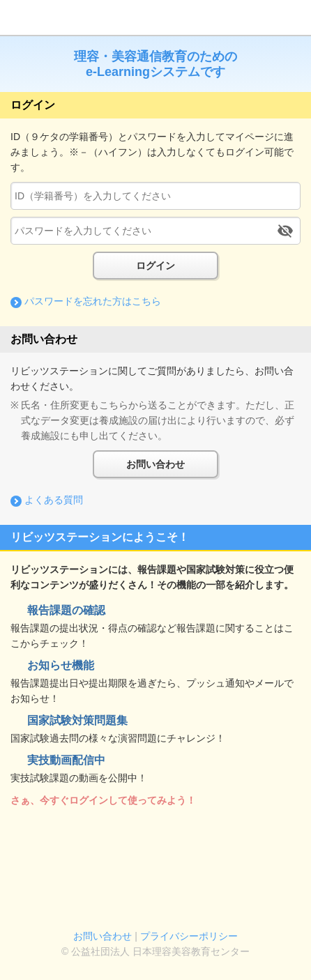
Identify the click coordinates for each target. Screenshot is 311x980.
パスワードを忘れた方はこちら (93, 301)
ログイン (155, 266)
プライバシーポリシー (189, 936)
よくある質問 (54, 500)
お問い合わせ (155, 464)
